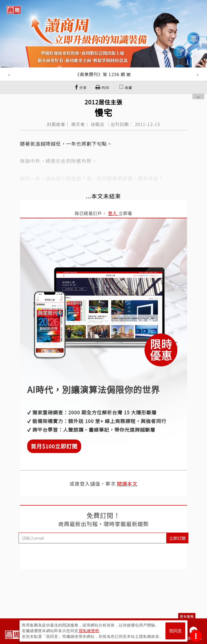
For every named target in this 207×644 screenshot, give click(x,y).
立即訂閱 (177, 538)
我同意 (175, 631)
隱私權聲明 (89, 631)
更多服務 (187, 616)
